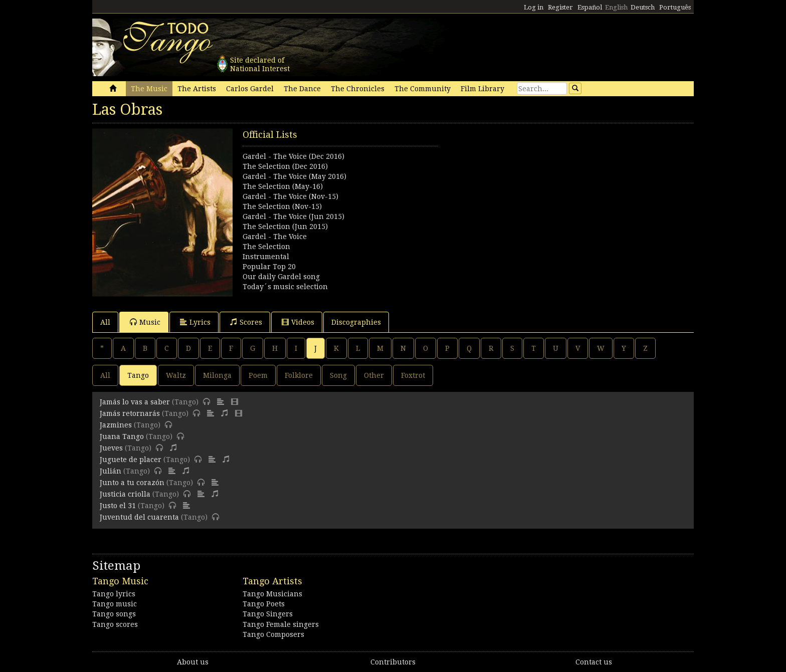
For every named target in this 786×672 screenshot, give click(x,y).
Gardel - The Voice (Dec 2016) (293, 156)
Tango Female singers (281, 624)
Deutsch (643, 7)
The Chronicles (358, 89)
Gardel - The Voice (275, 237)
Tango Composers (273, 634)
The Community (423, 89)
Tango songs (114, 614)
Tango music (115, 604)
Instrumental (266, 257)
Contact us (594, 662)
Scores (246, 322)
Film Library (482, 89)
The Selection (266, 247)
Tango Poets (264, 604)
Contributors (393, 662)
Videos (298, 322)
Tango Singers (268, 614)
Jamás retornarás (130, 413)
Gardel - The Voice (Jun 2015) (293, 216)
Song (338, 375)
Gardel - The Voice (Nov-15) (290, 196)
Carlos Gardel (250, 89)
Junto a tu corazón (132, 483)
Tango (138, 375)
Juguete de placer (131, 460)
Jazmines (116, 425)
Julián (111, 471)
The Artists (197, 89)
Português (675, 7)
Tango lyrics (114, 594)
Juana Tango (122, 436)
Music (145, 322)
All (105, 322)
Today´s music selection (285, 287)
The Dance (302, 89)
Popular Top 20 (269, 267)
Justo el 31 (118, 506)
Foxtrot (413, 375)
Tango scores (115, 624)
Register (560, 7)
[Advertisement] (543, 198)
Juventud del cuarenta (139, 517)
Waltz (176, 375)
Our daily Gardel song (281, 277)
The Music (149, 89)
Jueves (111, 448)
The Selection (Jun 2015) (285, 227)
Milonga (217, 375)
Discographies (356, 322)
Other (374, 375)
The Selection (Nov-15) (282, 206)
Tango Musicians (272, 594)
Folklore (299, 375)
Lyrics (195, 322)
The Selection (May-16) (283, 186)
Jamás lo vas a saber (135, 402)
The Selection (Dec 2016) (285, 166)
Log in (534, 7)
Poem (258, 375)
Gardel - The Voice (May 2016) (294, 176)
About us (193, 662)
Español (590, 7)
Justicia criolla (125, 494)
